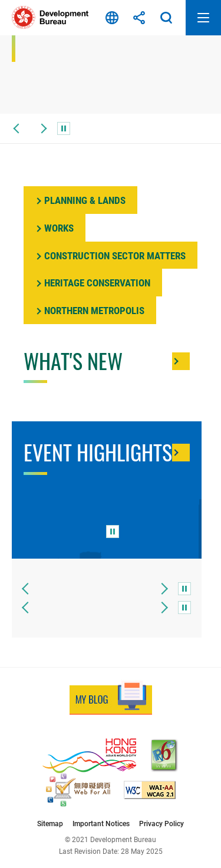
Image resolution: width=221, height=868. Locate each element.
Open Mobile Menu (203, 18)
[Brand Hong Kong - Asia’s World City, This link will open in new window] (89, 756)
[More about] (111, 255)
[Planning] (80, 200)
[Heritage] (93, 283)
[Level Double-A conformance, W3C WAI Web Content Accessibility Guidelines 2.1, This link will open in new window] (150, 790)
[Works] (55, 228)
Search (166, 18)
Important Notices (101, 824)
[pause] (64, 128)
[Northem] (90, 310)
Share (139, 18)
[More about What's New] (181, 361)
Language (112, 18)
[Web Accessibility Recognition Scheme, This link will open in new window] (78, 790)
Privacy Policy (161, 824)
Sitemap (50, 824)
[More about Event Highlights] (181, 453)
